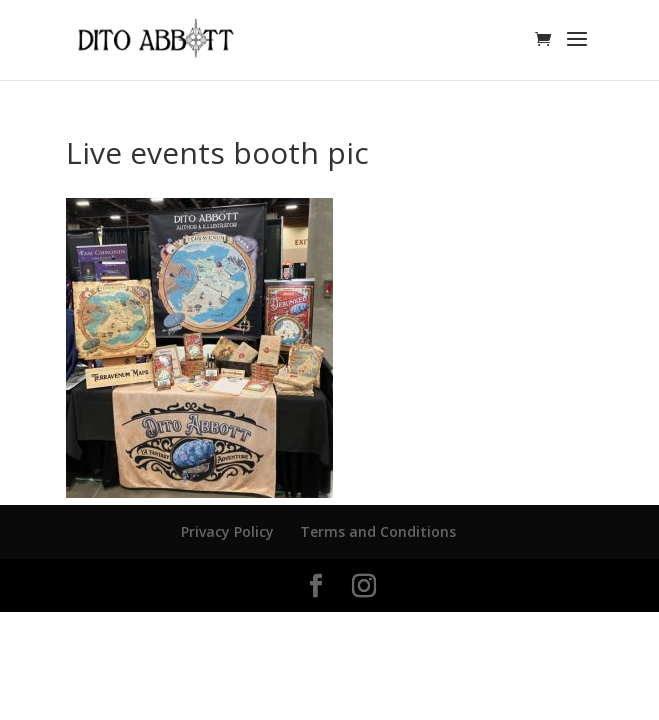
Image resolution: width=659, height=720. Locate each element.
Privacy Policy (227, 531)
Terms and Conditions (378, 531)
